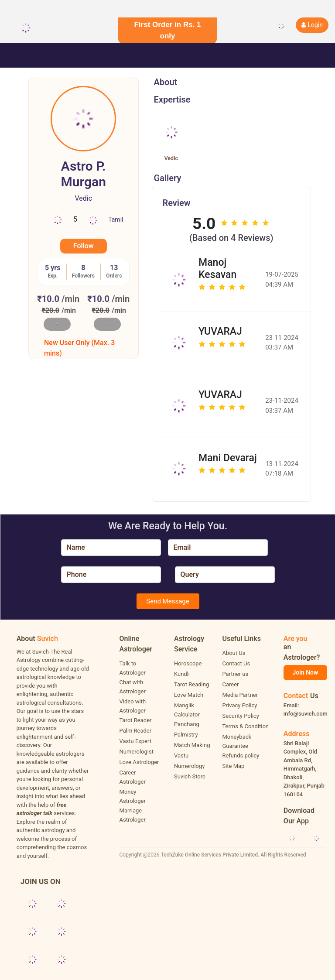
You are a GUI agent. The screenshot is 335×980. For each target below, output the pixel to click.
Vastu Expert (135, 741)
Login (312, 25)
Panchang (187, 724)
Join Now (305, 672)
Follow (84, 246)
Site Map (233, 766)
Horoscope (188, 663)
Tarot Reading (191, 684)
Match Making (192, 745)
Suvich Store (190, 776)
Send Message (167, 601)
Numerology (189, 766)
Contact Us (236, 663)
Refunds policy (241, 756)
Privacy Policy (239, 705)
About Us (234, 653)
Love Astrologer (139, 762)
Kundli (182, 674)
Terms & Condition (245, 726)
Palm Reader (136, 731)
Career (230, 684)
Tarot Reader (136, 720)
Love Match (189, 695)
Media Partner (240, 695)
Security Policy (241, 716)
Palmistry (186, 735)
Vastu (181, 756)
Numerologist (137, 752)
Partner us (235, 674)
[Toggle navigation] (19, 55)
